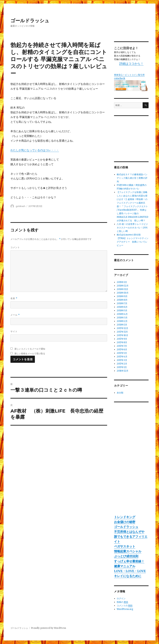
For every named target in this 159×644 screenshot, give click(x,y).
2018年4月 (122, 314)
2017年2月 (122, 364)
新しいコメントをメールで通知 (30, 349)
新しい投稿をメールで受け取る (30, 353)
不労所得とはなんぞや (129, 532)
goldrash (20, 206)
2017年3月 (122, 360)
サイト (14, 331)
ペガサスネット (125, 546)
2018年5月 (122, 311)
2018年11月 (122, 289)
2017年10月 (122, 335)
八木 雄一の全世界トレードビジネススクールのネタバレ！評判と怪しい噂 (132, 228)
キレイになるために (128, 576)
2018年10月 (123, 293)
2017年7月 (122, 346)
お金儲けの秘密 (125, 522)
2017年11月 (122, 332)
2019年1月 (122, 282)
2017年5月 (122, 353)
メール (15, 315)
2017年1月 (122, 367)
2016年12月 (123, 371)
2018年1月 (122, 325)
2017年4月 (122, 357)
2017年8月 (122, 342)
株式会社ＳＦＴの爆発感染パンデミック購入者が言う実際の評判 (132, 178)
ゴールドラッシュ (30, 21)
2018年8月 (122, 300)
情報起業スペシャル (128, 551)
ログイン (121, 599)
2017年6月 (122, 350)
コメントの (125, 606)
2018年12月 (123, 286)
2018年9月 (122, 296)
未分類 (120, 393)
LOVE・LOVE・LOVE (130, 571)
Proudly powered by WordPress (49, 628)
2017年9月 (122, 339)
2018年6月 (122, 307)
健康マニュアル (125, 566)
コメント (15, 247)
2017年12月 (122, 328)
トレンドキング (125, 517)
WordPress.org (125, 609)
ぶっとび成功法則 (126, 556)
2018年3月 (122, 318)
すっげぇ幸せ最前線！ (129, 561)
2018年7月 (122, 303)
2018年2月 (122, 321)
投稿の (122, 602)
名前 (14, 298)
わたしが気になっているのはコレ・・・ (35, 150)
